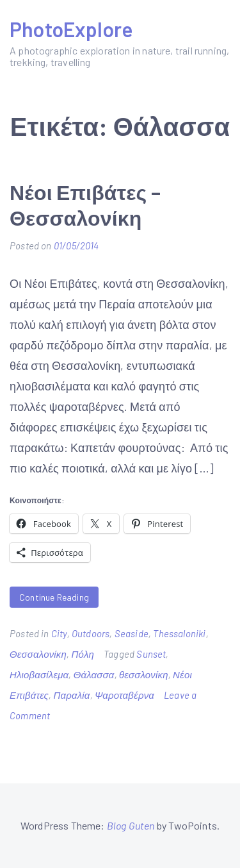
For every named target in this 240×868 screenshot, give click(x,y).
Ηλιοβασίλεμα (39, 674)
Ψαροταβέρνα (124, 695)
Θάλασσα (94, 674)
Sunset (151, 654)
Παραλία (71, 695)
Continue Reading (54, 597)
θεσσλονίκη (144, 674)
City (59, 633)
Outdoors (91, 633)
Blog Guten (131, 825)
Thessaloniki (179, 633)
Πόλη (83, 654)
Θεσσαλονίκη (38, 654)
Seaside (132, 633)
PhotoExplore (71, 29)
